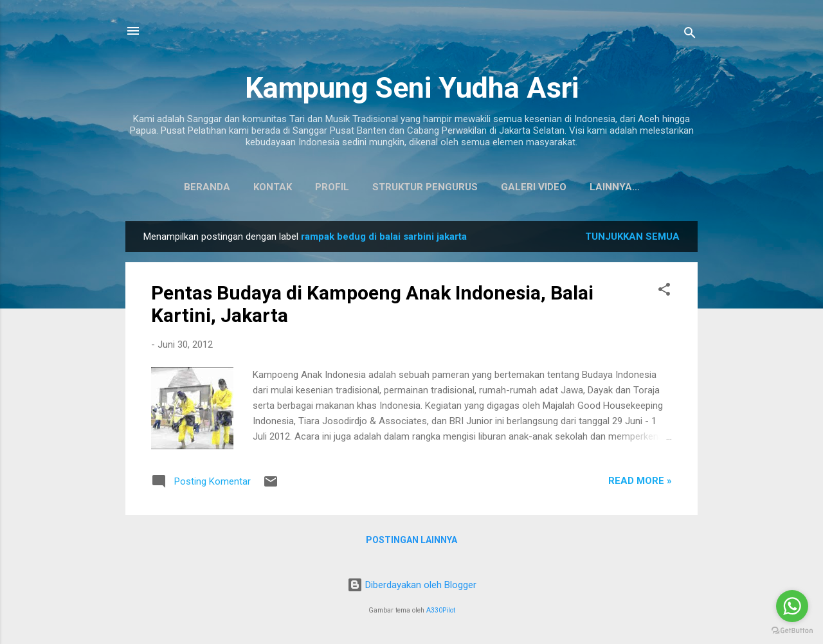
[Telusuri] (690, 35)
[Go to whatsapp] (792, 606)
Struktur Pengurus (395, 187)
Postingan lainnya (411, 542)
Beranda (177, 187)
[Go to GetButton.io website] (792, 631)
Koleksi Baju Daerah (614, 187)
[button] (664, 294)
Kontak (242, 187)
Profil (302, 187)
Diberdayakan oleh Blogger (412, 585)
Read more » (640, 483)
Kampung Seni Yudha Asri (412, 88)
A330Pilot (441, 610)
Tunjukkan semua (632, 239)
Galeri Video (503, 187)
